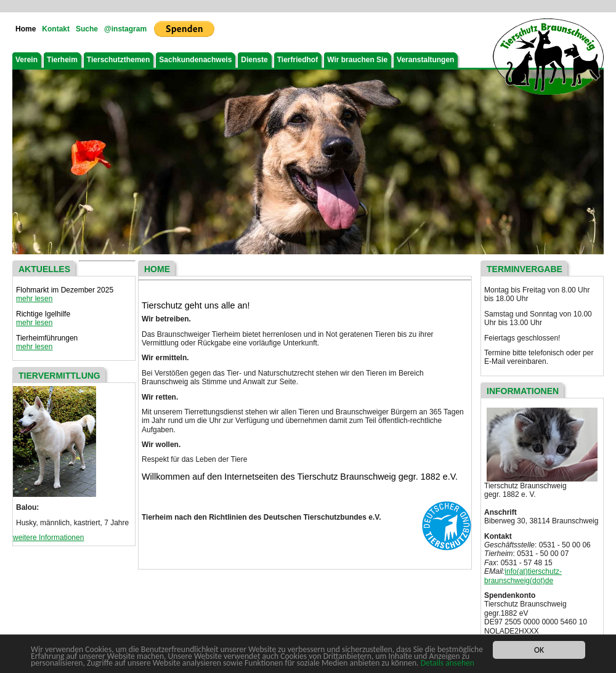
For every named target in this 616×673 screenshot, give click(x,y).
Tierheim (62, 60)
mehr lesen (34, 299)
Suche (87, 29)
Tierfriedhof (298, 60)
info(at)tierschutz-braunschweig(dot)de (523, 576)
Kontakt (56, 29)
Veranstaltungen (425, 60)
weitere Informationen (48, 538)
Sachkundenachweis (195, 60)
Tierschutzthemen (118, 60)
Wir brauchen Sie (357, 60)
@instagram (125, 29)
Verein (26, 60)
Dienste (254, 60)
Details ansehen (448, 663)
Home (26, 29)
